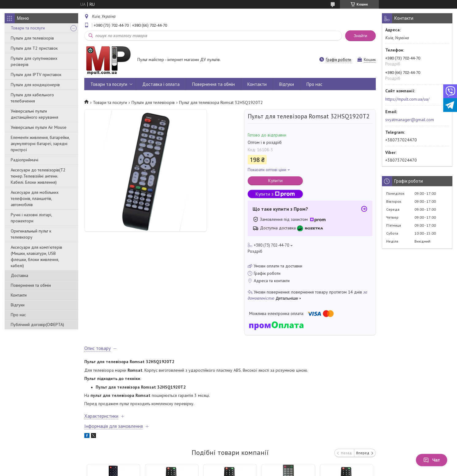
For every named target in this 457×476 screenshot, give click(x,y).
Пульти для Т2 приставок (34, 48)
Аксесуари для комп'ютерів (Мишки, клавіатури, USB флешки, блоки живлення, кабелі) (36, 256)
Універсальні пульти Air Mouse (39, 127)
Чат (432, 460)
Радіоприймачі (25, 160)
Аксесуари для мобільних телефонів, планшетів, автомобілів (35, 198)
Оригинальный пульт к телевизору (31, 234)
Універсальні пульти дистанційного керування (34, 114)
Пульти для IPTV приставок (36, 75)
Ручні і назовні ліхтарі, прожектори (31, 218)
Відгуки (18, 305)
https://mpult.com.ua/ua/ (407, 99)
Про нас (18, 315)
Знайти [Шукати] (360, 36)
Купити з (275, 194)
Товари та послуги (28, 28)
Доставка (19, 275)
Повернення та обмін (31, 285)
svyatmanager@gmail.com (410, 120)
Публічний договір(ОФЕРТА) (37, 324)
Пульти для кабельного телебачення (32, 98)
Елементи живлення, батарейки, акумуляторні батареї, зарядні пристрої (40, 144)
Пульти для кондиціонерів (35, 85)
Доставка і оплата (161, 84)
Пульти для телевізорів (32, 38)
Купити (275, 180)
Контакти (19, 295)
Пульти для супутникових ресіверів (34, 61)
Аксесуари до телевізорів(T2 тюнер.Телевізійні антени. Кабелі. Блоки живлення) (38, 176)
